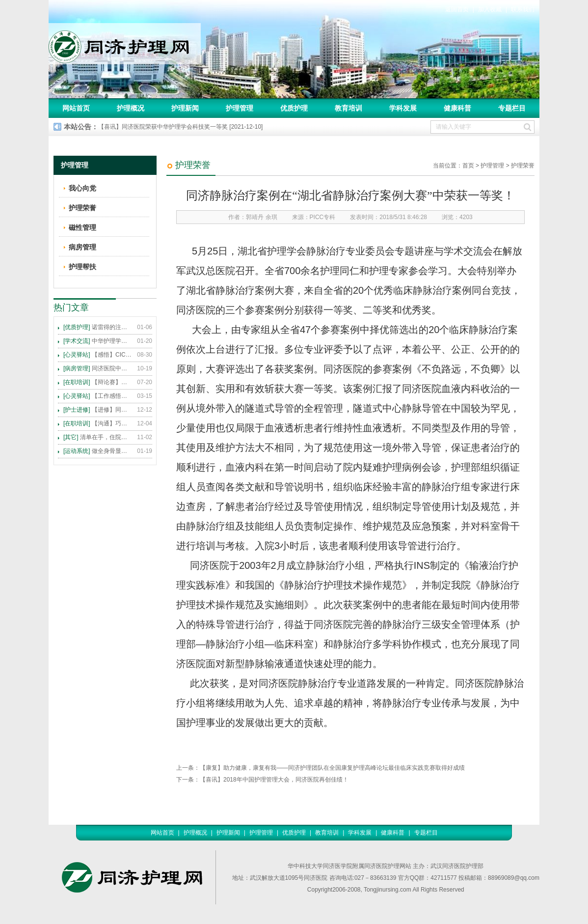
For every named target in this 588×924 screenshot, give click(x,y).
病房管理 (82, 247)
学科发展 (403, 108)
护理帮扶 (82, 267)
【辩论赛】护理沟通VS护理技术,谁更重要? (98, 382)
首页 (468, 166)
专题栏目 (512, 108)
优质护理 (294, 108)
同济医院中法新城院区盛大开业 (98, 368)
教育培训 (348, 108)
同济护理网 (125, 44)
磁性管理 (82, 227)
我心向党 (82, 188)
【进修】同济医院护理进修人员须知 (98, 410)
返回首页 (457, 9)
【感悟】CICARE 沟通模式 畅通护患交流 (98, 355)
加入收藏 (490, 9)
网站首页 (76, 108)
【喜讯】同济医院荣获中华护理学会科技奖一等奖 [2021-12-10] (180, 127)
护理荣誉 (523, 166)
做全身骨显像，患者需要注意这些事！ (98, 451)
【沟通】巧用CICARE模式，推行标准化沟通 (98, 423)
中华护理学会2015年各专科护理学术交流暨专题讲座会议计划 (98, 341)
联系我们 (523, 9)
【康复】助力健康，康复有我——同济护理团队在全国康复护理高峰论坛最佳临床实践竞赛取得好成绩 (332, 768)
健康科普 (457, 108)
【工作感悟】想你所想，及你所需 (98, 396)
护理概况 (131, 108)
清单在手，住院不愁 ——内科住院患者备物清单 (98, 437)
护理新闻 (185, 108)
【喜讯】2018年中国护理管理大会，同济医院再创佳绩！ (274, 780)
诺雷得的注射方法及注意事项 (98, 327)
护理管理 (240, 108)
